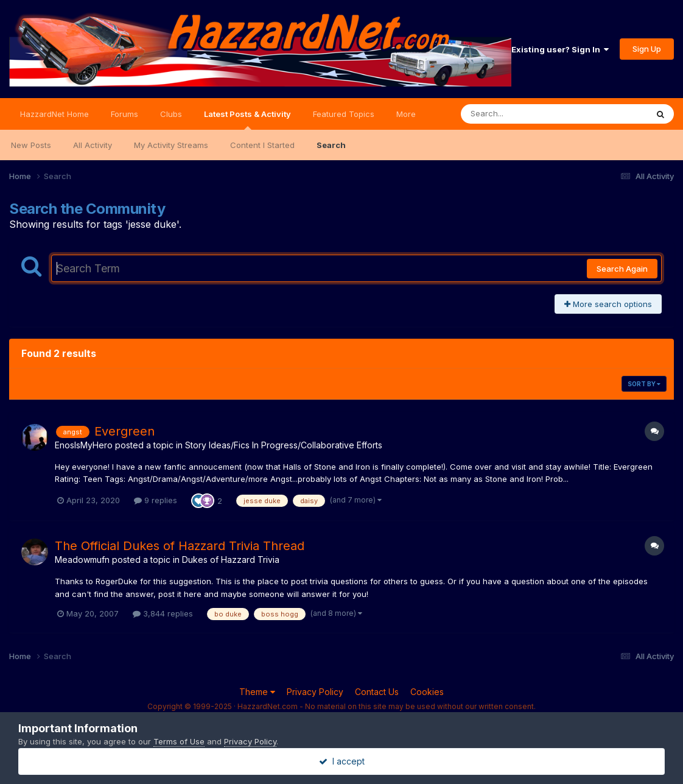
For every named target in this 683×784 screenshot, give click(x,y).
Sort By (644, 384)
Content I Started (262, 145)
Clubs (171, 114)
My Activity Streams (171, 145)
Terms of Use (179, 741)
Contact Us (377, 692)
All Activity (93, 145)
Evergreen (124, 431)
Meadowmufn (82, 560)
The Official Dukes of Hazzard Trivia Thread (180, 546)
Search (331, 145)
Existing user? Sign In (560, 49)
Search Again (622, 269)
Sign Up (647, 49)
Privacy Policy (315, 692)
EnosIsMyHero (84, 445)
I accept (342, 761)
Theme (257, 692)
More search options (608, 304)
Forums (124, 114)
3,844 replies (163, 613)
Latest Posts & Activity (247, 119)
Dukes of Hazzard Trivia (231, 560)
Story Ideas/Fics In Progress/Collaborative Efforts (284, 445)
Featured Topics (344, 114)
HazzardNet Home (54, 114)
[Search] (521, 114)
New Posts (31, 145)
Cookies (427, 692)
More (406, 114)
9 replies (156, 500)
